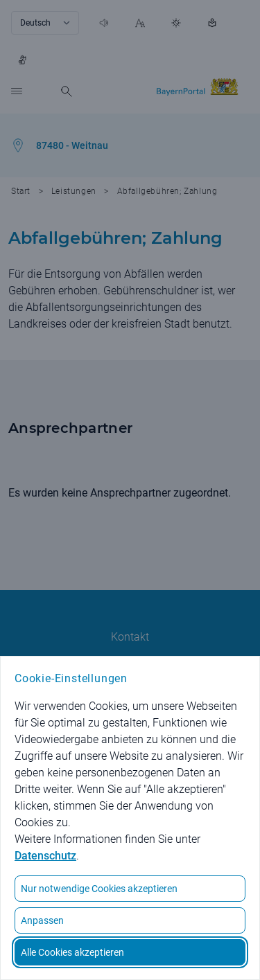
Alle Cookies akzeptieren (72, 952)
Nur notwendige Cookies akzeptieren (99, 889)
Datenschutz (45, 856)
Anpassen (42, 920)
